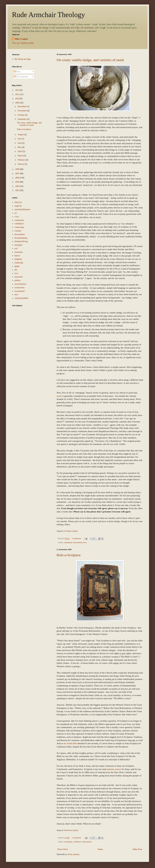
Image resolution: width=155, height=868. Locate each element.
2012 (18, 90)
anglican (18, 206)
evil (16, 249)
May (20, 147)
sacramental (20, 291)
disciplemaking (21, 238)
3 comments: (77, 538)
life (16, 270)
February (22, 160)
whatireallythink (21, 298)
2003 (18, 190)
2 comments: (77, 838)
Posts (17, 72)
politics (18, 280)
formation (19, 252)
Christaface (68, 531)
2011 (18, 94)
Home (100, 849)
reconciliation (20, 284)
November (22, 111)
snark (59, 396)
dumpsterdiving (21, 241)
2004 (18, 186)
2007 (18, 174)
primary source (114, 769)
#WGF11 (18, 202)
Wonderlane (68, 830)
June (20, 143)
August (21, 135)
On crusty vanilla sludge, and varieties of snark (90, 60)
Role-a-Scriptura (69, 555)
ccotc (17, 217)
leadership (19, 263)
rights (75, 531)
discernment (78, 542)
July (20, 139)
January (21, 164)
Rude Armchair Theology (48, 15)
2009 (18, 103)
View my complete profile (23, 43)
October (21, 115)
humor (17, 256)
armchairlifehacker (23, 209)
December (22, 106)
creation (18, 231)
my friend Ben (70, 743)
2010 (18, 99)
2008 (18, 169)
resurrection (20, 288)
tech (16, 295)
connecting (19, 227)
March (21, 156)
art (16, 213)
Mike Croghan (21, 39)
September (22, 119)
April (20, 151)
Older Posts (137, 849)
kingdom (18, 259)
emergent (18, 245)
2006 (18, 178)
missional (19, 277)
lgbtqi (17, 266)
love (85, 542)
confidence (77, 842)
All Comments (21, 77)
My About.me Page (23, 59)
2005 (18, 182)
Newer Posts (63, 849)
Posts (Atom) (74, 854)
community (68, 542)
